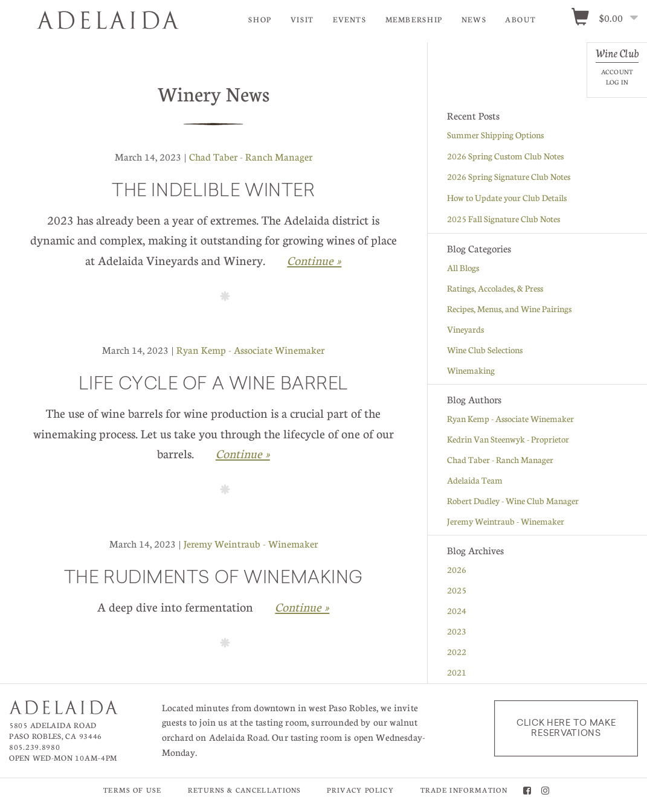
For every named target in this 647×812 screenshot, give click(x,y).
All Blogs (463, 269)
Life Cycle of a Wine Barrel (214, 387)
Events (350, 19)
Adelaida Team (475, 482)
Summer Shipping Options (495, 136)
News (474, 19)
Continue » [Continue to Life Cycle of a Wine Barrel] (243, 455)
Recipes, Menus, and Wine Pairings (509, 310)
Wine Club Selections (485, 351)
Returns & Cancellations (244, 792)
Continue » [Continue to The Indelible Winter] (314, 262)
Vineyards (465, 331)
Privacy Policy (360, 792)
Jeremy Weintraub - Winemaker (251, 545)
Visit (302, 19)
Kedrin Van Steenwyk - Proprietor (508, 441)
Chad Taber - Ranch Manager (251, 158)
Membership (414, 19)
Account (617, 72)
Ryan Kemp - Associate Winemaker (250, 352)
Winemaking (471, 372)
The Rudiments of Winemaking (214, 581)
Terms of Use (132, 792)
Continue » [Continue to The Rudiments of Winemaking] (302, 609)
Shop (260, 19)
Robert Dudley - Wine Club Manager (513, 502)
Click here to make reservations (566, 730)
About (520, 19)
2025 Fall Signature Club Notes (504, 220)
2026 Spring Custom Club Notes (505, 158)
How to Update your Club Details (507, 199)
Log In (617, 82)
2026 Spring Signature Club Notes (509, 178)
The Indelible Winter (213, 194)
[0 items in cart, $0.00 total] (609, 19)
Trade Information (464, 792)
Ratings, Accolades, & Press (495, 290)
